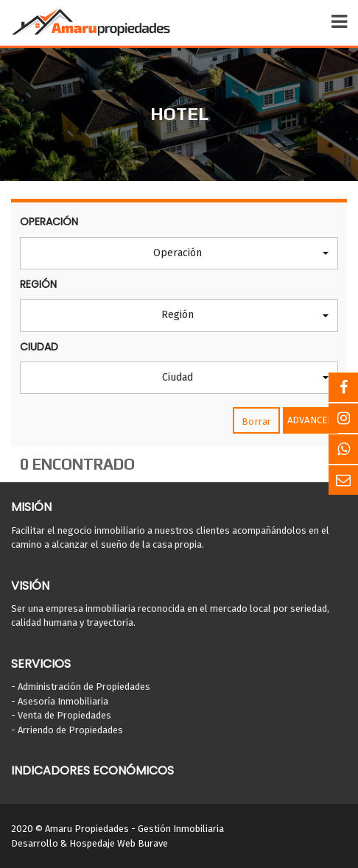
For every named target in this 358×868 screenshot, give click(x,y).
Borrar (256, 421)
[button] (179, 253)
